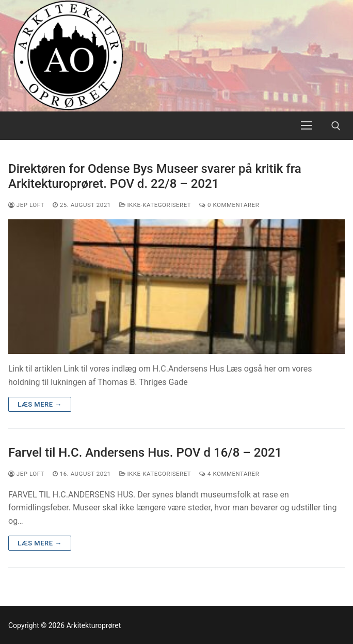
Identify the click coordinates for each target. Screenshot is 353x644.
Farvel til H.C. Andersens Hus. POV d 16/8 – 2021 (145, 453)
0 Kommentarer (229, 205)
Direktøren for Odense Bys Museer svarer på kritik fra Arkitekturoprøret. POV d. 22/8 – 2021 (155, 176)
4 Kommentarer (229, 474)
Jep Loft (26, 205)
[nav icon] (307, 126)
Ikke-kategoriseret (155, 205)
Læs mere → (40, 404)
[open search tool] (336, 126)
